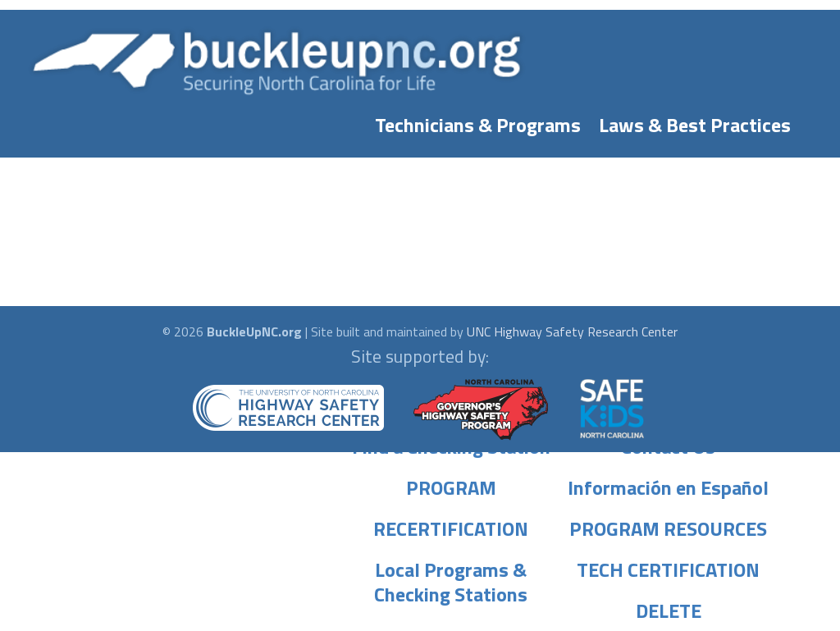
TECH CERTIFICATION (668, 566)
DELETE (669, 607)
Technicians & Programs (478, 121)
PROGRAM (451, 484)
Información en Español (668, 484)
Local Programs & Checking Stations (451, 566)
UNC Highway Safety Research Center (572, 332)
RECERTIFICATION (451, 525)
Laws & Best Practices (695, 121)
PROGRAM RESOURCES (668, 525)
